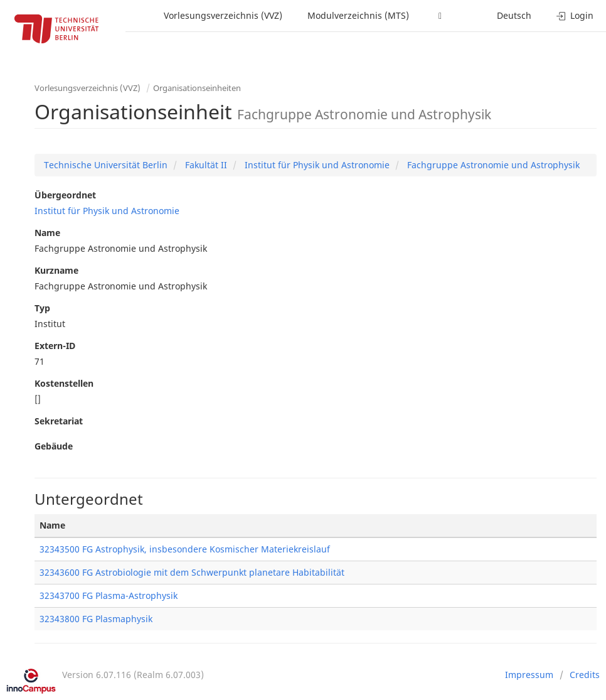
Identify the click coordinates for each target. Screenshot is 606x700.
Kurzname (56, 270)
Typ (42, 308)
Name (47, 233)
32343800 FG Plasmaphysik (96, 619)
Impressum (529, 675)
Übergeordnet (65, 195)
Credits (585, 675)
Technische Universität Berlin (106, 165)
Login (575, 15)
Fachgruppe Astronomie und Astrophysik (492, 165)
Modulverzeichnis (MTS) (358, 15)
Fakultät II (205, 165)
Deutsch (514, 15)
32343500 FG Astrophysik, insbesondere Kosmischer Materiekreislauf (185, 549)
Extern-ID (55, 346)
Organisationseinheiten (197, 88)
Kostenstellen (64, 383)
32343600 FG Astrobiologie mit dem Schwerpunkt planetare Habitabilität (192, 572)
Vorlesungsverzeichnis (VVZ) (223, 15)
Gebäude (54, 446)
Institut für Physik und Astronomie (316, 165)
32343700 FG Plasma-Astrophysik (109, 595)
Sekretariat (59, 421)
